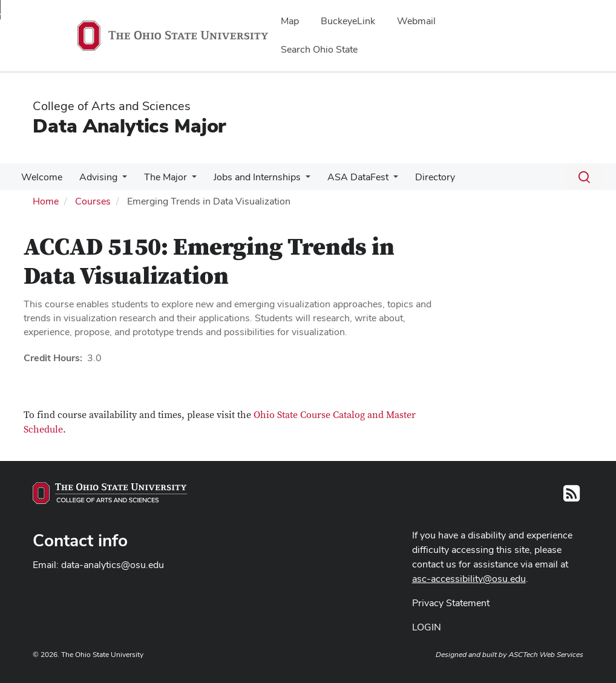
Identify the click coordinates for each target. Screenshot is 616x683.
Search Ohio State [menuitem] (319, 49)
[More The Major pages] (186, 180)
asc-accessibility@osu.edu (469, 579)
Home (46, 201)
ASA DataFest (347, 177)
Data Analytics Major (129, 126)
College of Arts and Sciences (112, 106)
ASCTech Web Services (546, 655)
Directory (422, 177)
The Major (159, 177)
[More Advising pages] (119, 180)
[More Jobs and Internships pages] (297, 180)
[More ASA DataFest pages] (382, 180)
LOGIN (427, 627)
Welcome (41, 177)
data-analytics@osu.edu (113, 565)
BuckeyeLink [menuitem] (348, 21)
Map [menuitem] (290, 21)
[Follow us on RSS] (572, 497)
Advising (95, 177)
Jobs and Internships (249, 177)
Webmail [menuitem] (416, 21)
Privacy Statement (451, 603)
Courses (93, 201)
